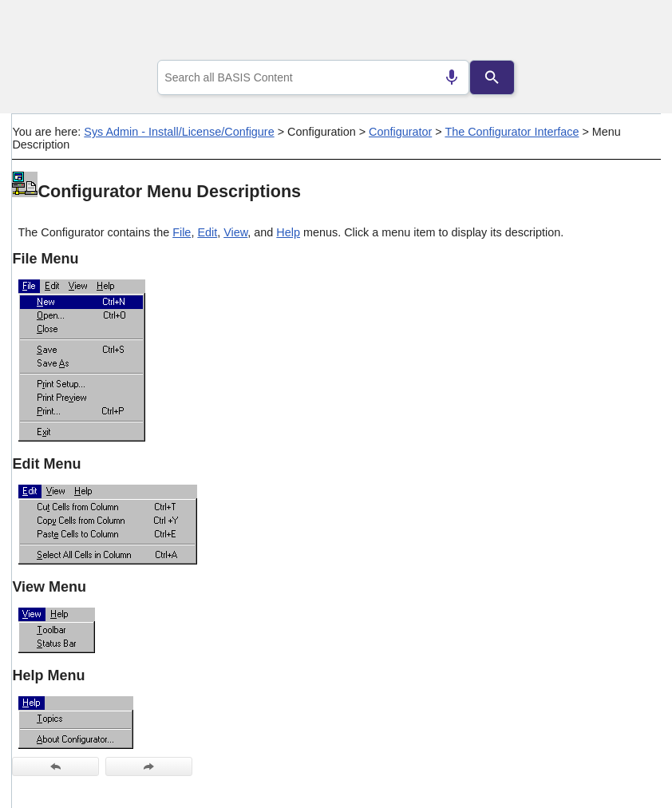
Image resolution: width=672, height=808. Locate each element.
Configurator (400, 132)
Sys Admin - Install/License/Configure (179, 132)
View (235, 232)
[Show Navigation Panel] (629, 33)
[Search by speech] (452, 77)
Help (288, 232)
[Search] (492, 77)
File (182, 232)
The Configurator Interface (512, 132)
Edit (207, 232)
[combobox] (313, 77)
